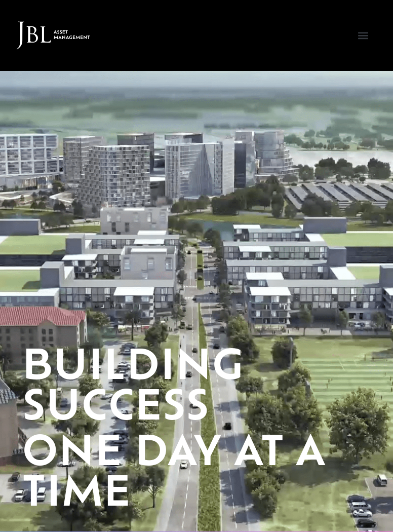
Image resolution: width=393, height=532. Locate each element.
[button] (363, 36)
